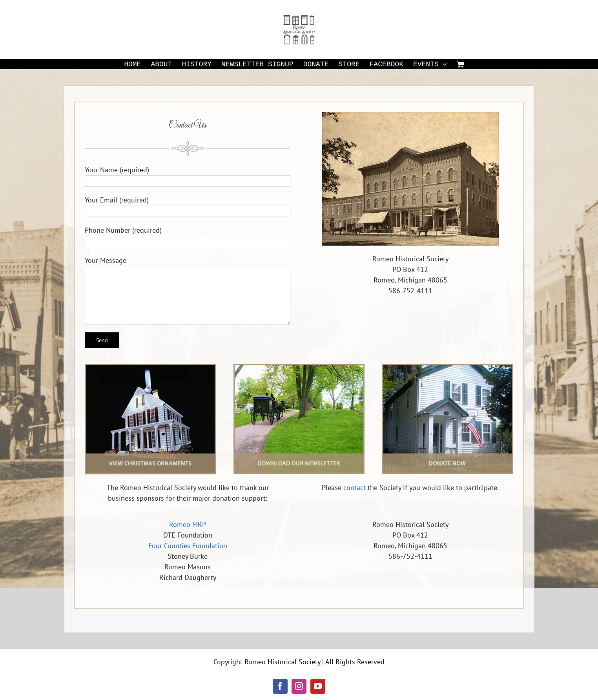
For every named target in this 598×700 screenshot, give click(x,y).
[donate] (448, 367)
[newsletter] (299, 367)
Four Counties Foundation (188, 546)
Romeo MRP (188, 524)
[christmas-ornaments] (150, 367)
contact (355, 488)
